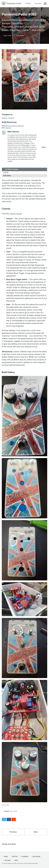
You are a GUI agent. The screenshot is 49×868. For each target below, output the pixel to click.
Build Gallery (7, 176)
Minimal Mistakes (33, 863)
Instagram (35, 857)
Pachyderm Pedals (14, 4)
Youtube (6, 860)
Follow (44, 147)
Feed (15, 860)
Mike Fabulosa (13, 132)
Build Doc (8, 128)
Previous (13, 832)
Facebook (24, 857)
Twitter (14, 857)
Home (5, 857)
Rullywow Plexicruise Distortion (15, 126)
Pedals (28, 4)
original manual (16, 214)
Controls (6, 173)
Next (36, 832)
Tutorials (38, 4)
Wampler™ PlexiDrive (8, 118)
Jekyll (25, 863)
